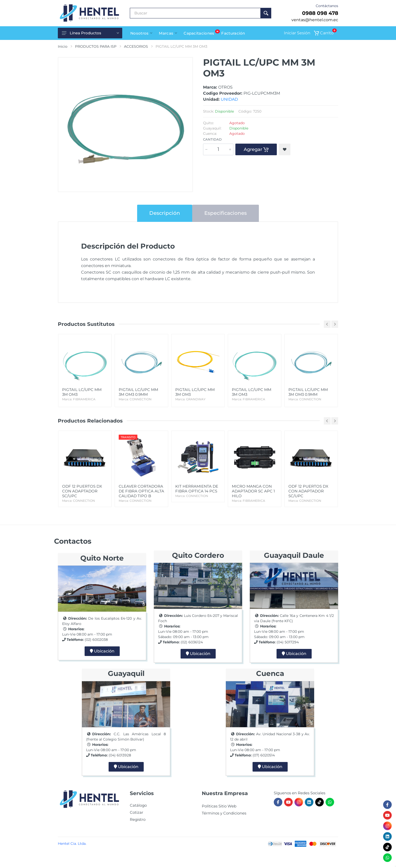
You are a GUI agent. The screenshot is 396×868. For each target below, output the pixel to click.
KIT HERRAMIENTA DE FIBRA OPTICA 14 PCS (198, 491)
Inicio (63, 46)
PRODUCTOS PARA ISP (96, 46)
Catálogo (138, 805)
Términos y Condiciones (224, 813)
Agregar (256, 149)
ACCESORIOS (136, 46)
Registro (138, 819)
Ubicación (102, 651)
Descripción (165, 213)
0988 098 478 (320, 13)
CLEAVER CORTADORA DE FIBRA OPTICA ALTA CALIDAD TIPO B (141, 493)
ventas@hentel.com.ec (315, 20)
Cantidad (212, 139)
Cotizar (137, 812)
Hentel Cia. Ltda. (72, 844)
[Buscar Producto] (195, 13)
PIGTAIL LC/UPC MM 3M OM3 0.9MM (141, 394)
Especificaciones (226, 213)
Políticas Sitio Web (219, 806)
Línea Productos (90, 33)
